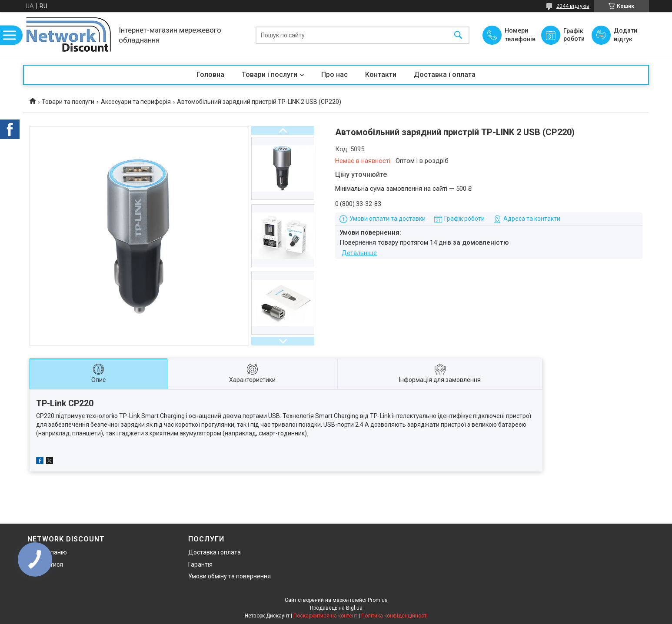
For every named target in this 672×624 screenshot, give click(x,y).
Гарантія (200, 564)
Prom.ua (378, 600)
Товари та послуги (68, 102)
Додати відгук (625, 35)
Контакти (381, 75)
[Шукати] (458, 35)
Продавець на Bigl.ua (336, 608)
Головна (210, 75)
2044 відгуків (573, 6)
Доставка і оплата (445, 75)
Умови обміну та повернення (230, 576)
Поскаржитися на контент (325, 616)
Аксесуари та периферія (136, 102)
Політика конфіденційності (394, 616)
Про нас (334, 75)
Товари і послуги (269, 75)
